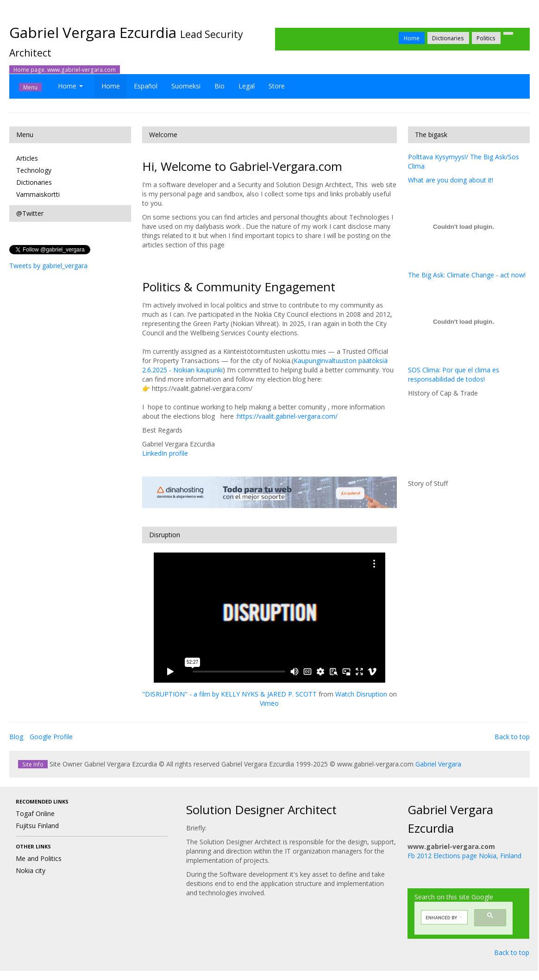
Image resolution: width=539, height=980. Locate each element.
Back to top (512, 737)
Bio (219, 86)
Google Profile (51, 737)
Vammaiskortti (38, 194)
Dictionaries (448, 38)
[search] (443, 917)
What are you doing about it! (451, 180)
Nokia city (31, 870)
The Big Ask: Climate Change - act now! (467, 275)
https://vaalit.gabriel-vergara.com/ (287, 416)
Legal (247, 86)
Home (412, 38)
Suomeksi (186, 86)
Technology (34, 170)
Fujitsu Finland (37, 826)
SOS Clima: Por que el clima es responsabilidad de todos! (454, 374)
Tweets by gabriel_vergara (48, 266)
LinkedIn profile (165, 453)
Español (146, 86)
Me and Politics (39, 858)
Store (277, 86)
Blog (16, 737)
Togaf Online (35, 814)
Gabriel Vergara (438, 764)
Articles (27, 158)
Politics (486, 38)
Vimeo (269, 703)
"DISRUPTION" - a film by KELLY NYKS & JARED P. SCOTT (229, 694)
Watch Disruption (361, 694)
